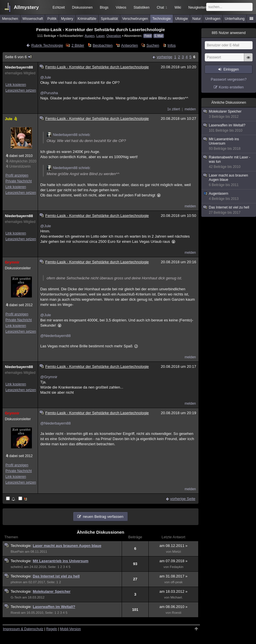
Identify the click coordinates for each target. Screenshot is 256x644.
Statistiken (141, 7)
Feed (148, 36)
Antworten (130, 45)
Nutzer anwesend (229, 33)
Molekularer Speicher (52, 591)
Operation (114, 36)
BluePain (17, 552)
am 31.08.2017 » (173, 576)
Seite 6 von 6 (19, 57)
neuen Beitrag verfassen (103, 517)
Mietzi (177, 552)
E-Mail (158, 36)
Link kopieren (16, 85)
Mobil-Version (70, 629)
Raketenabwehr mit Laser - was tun (229, 162)
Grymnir (12, 262)
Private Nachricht (19, 181)
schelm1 (17, 567)
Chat (162, 7)
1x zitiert (174, 109)
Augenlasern (229, 196)
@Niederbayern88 (56, 336)
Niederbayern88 (19, 67)
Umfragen (213, 19)
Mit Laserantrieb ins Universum (61, 561)
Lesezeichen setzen (21, 90)
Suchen (153, 45)
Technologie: (22, 546)
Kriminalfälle (87, 19)
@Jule (46, 77)
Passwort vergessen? (229, 79)
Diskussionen (82, 7)
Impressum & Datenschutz (23, 629)
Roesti (15, 613)
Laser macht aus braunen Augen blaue (67, 546)
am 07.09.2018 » (173, 561)
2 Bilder (78, 45)
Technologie (162, 19)
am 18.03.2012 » (173, 591)
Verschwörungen (135, 19)
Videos (121, 7)
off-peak (177, 582)
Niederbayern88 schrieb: (69, 135)
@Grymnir (49, 377)
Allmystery (26, 7)
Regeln (52, 629)
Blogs (104, 7)
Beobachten (103, 45)
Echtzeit (59, 7)
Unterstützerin (20, 166)
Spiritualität (109, 19)
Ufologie (182, 19)
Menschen (10, 19)
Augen (89, 36)
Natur (197, 19)
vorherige (165, 57)
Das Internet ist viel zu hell (56, 576)
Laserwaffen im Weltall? (54, 607)
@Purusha (49, 93)
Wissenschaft (33, 19)
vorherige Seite (183, 499)
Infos (172, 45)
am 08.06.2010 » (173, 607)
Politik (52, 19)
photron (16, 582)
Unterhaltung (235, 19)
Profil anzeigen (17, 175)
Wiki (178, 7)
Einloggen (231, 69)
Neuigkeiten (197, 7)
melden (190, 109)
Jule (12, 119)
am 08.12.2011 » (173, 546)
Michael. (176, 597)
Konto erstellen (231, 87)
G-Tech (16, 597)
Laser (101, 36)
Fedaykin (176, 567)
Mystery (67, 19)
